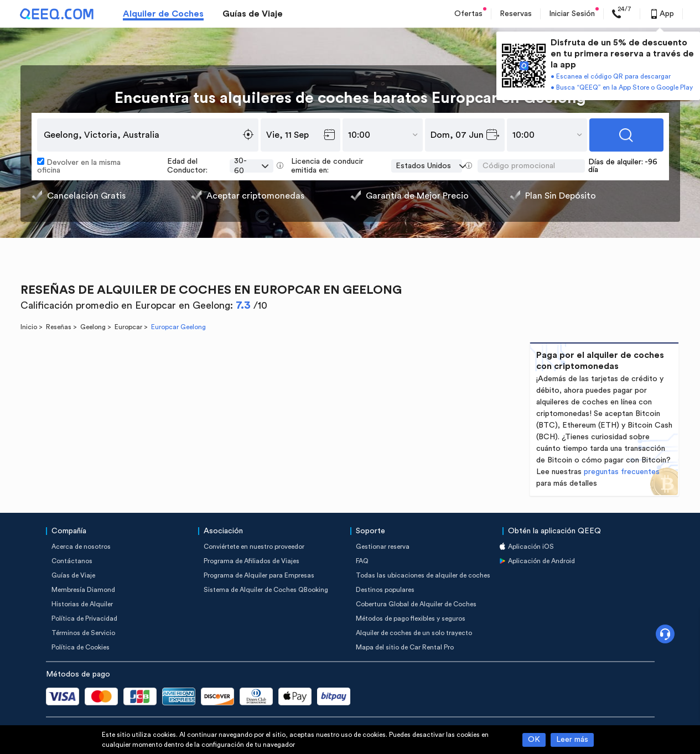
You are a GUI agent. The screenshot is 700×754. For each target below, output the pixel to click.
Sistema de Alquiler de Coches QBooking (266, 590)
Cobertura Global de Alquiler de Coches (416, 604)
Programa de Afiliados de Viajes (252, 561)
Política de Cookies (81, 647)
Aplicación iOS (531, 547)
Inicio (29, 327)
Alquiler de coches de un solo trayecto (414, 633)
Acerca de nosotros (81, 547)
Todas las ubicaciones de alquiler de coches (423, 575)
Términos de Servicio (83, 633)
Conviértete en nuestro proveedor (254, 547)
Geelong (93, 327)
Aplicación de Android (541, 561)
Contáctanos (72, 561)
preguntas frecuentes (622, 472)
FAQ (362, 561)
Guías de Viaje (253, 14)
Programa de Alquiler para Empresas (259, 575)
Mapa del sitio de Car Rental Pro (405, 647)
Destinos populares (385, 590)
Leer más (572, 740)
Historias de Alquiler (82, 604)
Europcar (128, 327)
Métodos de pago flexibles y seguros (411, 618)
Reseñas (59, 327)
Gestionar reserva (383, 547)
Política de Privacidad (84, 618)
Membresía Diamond (83, 590)
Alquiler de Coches (163, 14)
